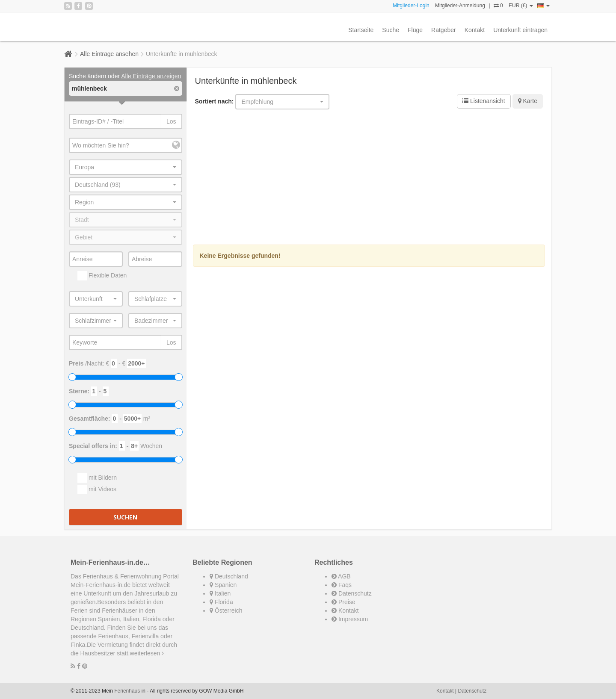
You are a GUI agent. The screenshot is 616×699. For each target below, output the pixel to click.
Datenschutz (352, 593)
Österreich (226, 611)
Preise (344, 602)
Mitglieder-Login (411, 6)
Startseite (361, 30)
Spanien (223, 585)
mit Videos (97, 490)
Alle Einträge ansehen (109, 54)
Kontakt (475, 30)
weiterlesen (147, 653)
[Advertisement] (369, 180)
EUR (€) (521, 6)
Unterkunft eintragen (520, 30)
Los (171, 121)
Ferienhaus (127, 691)
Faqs (342, 585)
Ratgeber (444, 30)
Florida (221, 602)
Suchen (125, 517)
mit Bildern (97, 478)
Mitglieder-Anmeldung (460, 6)
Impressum (350, 619)
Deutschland (229, 576)
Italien (220, 593)
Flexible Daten (102, 276)
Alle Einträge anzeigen (151, 76)
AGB (341, 576)
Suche (391, 30)
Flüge (415, 30)
